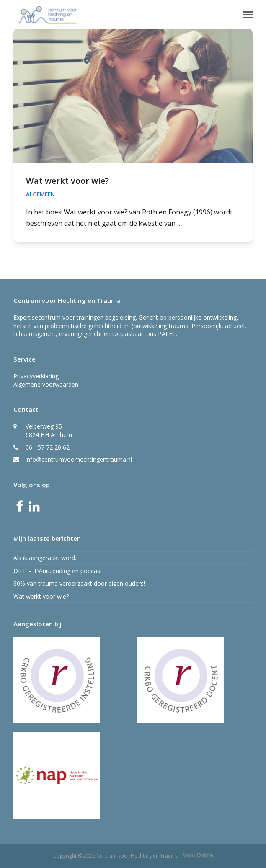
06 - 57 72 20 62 (48, 447)
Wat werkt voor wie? (67, 181)
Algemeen (40, 194)
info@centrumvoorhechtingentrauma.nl (79, 459)
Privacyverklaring (36, 376)
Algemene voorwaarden (46, 384)
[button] (248, 14)
